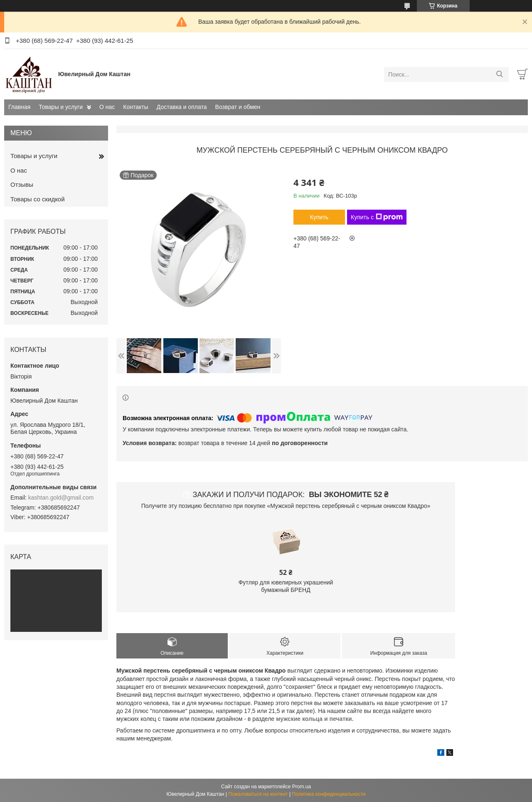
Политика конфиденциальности (329, 794)
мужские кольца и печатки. (315, 719)
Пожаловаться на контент (258, 794)
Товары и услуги (61, 107)
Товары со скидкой (38, 199)
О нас (107, 107)
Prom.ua (302, 787)
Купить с (377, 217)
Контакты (135, 107)
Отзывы (22, 184)
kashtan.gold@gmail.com (61, 498)
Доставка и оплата (182, 107)
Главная (19, 107)
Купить (319, 217)
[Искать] (499, 74)
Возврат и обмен (238, 107)
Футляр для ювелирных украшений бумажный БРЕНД (286, 586)
